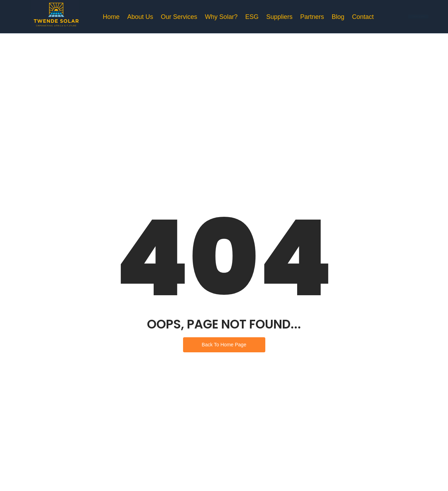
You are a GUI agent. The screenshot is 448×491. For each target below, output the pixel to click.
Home (111, 17)
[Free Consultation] (419, 17)
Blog (338, 17)
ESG (252, 17)
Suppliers (279, 17)
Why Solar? (221, 17)
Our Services (179, 17)
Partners (312, 17)
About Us (140, 17)
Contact (363, 17)
